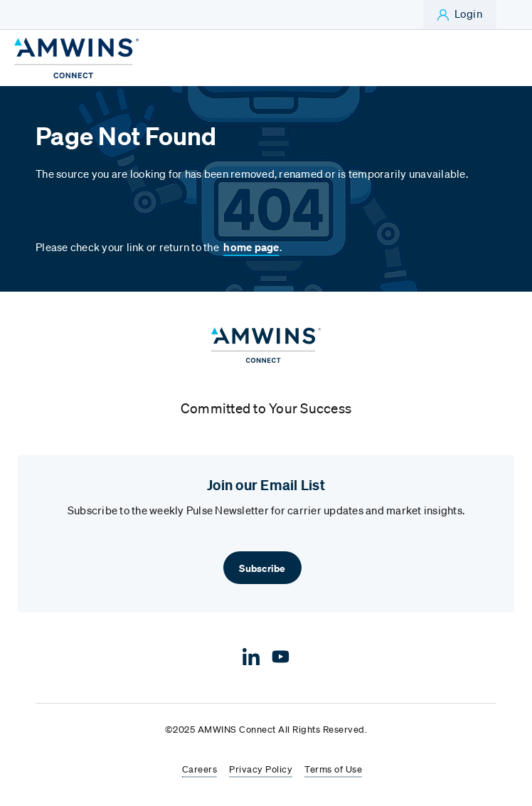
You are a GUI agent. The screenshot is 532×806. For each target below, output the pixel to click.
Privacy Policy (261, 770)
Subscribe (262, 568)
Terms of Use (333, 770)
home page (251, 247)
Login (469, 14)
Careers (200, 770)
